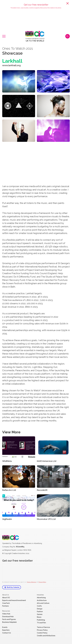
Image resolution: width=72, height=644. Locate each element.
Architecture (42, 600)
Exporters (6, 630)
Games (40, 614)
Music (39, 617)
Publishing (41, 620)
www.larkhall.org (11, 65)
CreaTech (6, 603)
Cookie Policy (42, 633)
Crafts (39, 606)
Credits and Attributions (46, 636)
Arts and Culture (43, 603)
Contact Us (7, 633)
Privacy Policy (42, 582)
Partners (5, 606)
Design (40, 609)
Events (5, 627)
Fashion (40, 612)
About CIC (6, 598)
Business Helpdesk (9, 622)
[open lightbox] (19, 81)
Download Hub (8, 617)
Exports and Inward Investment (14, 600)
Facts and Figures (9, 619)
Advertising (41, 598)
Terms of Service (32, 582)
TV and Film (41, 623)
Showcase (12, 53)
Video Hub (6, 614)
